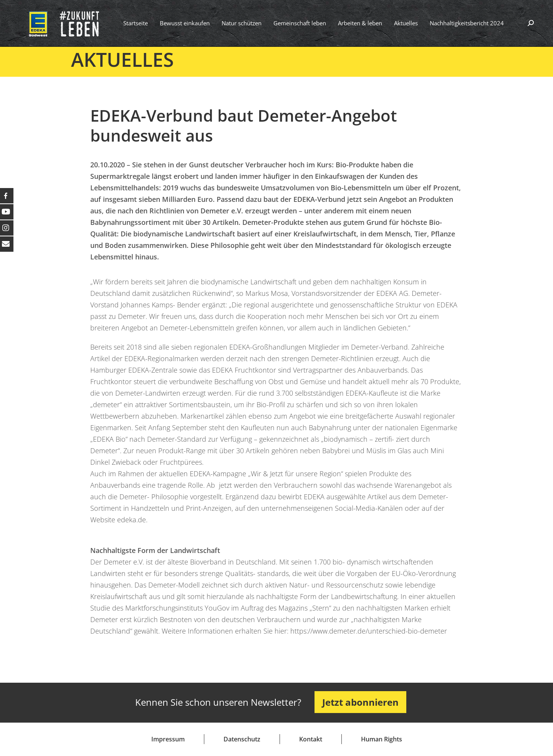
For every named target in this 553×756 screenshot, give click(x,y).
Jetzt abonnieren (360, 702)
